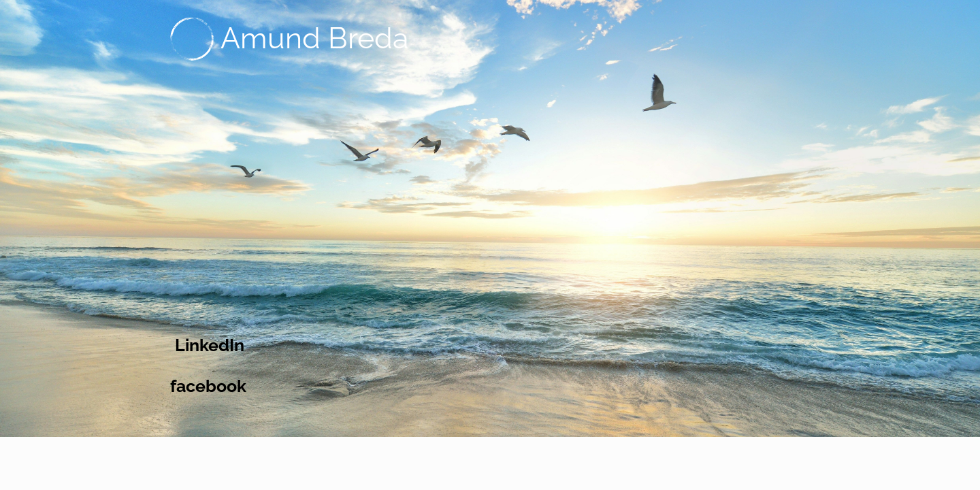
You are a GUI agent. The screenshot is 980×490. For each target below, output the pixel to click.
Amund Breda (314, 38)
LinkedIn (210, 345)
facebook (208, 386)
